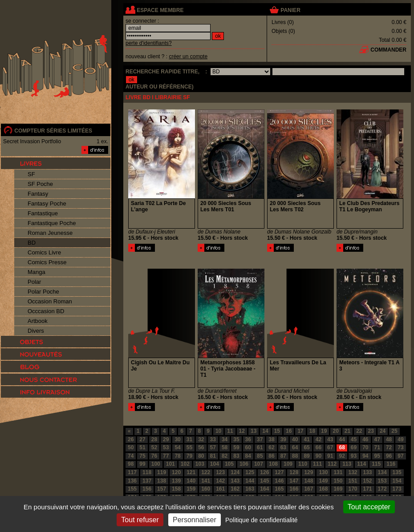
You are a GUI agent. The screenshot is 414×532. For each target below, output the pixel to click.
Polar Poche (43, 292)
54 (177, 447)
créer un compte (188, 56)
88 (295, 456)
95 (377, 456)
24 (383, 431)
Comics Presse (47, 262)
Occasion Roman (50, 301)
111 (317, 464)
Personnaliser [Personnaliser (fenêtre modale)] (195, 520)
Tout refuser (140, 520)
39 (283, 439)
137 (147, 481)
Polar (34, 282)
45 (354, 439)
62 (271, 447)
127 (279, 472)
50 (131, 447)
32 (201, 439)
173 (397, 489)
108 (273, 464)
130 (323, 472)
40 (295, 439)
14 (265, 431)
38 (271, 439)
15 (277, 431)
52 (154, 447)
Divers (36, 331)
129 (308, 472)
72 (389, 447)
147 (294, 481)
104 (215, 464)
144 (250, 481)
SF (31, 174)
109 (288, 464)
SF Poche (40, 184)
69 (354, 447)
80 (201, 456)
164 (264, 489)
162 (235, 489)
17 (300, 431)
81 (213, 456)
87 (283, 456)
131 (338, 472)
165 (279, 489)
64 (295, 447)
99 (142, 464)
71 (377, 447)
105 (229, 464)
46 (365, 439)
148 (308, 481)
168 (323, 489)
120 (176, 472)
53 (166, 447)
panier (290, 10)
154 (397, 481)
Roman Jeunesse (50, 233)
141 (206, 481)
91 (330, 456)
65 (306, 447)
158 (176, 489)
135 (397, 472)
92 (342, 456)
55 (189, 447)
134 (382, 472)
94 (365, 456)
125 (250, 472)
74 (131, 456)
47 (377, 439)
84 (248, 456)
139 (176, 481)
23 (371, 431)
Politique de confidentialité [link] (262, 520)
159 (191, 489)
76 (154, 456)
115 (376, 464)
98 (131, 464)
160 (206, 489)
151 (353, 481)
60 (248, 447)
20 (335, 431)
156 (147, 489)
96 (389, 456)
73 (400, 447)
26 (131, 439)
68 (342, 447)
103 (200, 464)
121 (191, 472)
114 (361, 464)
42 (319, 439)
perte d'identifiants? (149, 43)
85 (260, 456)
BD (32, 243)
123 (220, 472)
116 (391, 464)
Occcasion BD (46, 311)
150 (338, 481)
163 (250, 489)
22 (359, 431)
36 (248, 439)
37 (260, 439)
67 (330, 447)
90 (319, 456)
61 (260, 447)
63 (283, 447)
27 (142, 439)
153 (382, 481)
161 (220, 489)
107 (259, 464)
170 (353, 489)
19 (324, 431)
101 (170, 464)
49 (400, 439)
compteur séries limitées (53, 131)
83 (236, 456)
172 (382, 489)
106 (244, 464)
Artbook (38, 321)
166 (294, 489)
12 (242, 431)
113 (347, 464)
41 (306, 439)
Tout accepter (369, 507)
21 (347, 431)
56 (201, 447)
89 (306, 456)
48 (389, 439)
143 (235, 481)
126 (264, 472)
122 (206, 472)
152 (368, 481)
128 (294, 472)
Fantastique (43, 213)
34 (225, 439)
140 (191, 481)
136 (132, 481)
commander (388, 50)
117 (132, 472)
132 (353, 472)
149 (323, 481)
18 (312, 431)
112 (332, 464)
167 (308, 489)
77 (166, 456)
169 (338, 489)
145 (264, 481)
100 (156, 464)
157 (162, 489)
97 (400, 456)
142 (220, 481)
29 (166, 439)
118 (147, 472)
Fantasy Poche (47, 204)
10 (218, 431)
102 (185, 464)
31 (189, 439)
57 (213, 447)
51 (142, 447)
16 (289, 431)
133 (368, 472)
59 (236, 447)
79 (189, 456)
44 (342, 439)
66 (319, 447)
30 (177, 439)
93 (354, 456)
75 (142, 456)
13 (254, 431)
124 (235, 472)
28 (154, 439)
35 (236, 439)
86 (271, 456)
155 (132, 489)
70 (365, 447)
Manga (37, 272)
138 (162, 481)
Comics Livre (44, 252)
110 (303, 464)
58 (225, 447)
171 (368, 489)
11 (230, 431)
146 (279, 481)
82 (225, 456)
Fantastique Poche (52, 223)
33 (213, 439)
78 (177, 456)
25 (394, 431)
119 (162, 472)
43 (330, 439)
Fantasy (38, 194)
